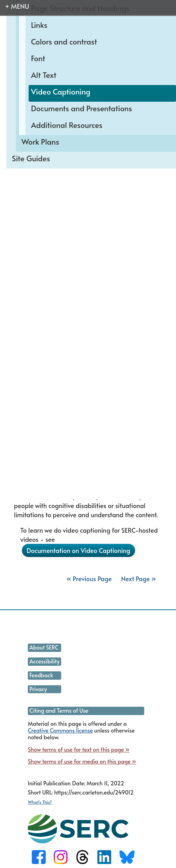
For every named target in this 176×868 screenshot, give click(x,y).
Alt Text (44, 75)
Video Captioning (61, 91)
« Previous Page (89, 578)
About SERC (44, 647)
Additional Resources (67, 125)
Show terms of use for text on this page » (79, 749)
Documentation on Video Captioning (78, 550)
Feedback (41, 675)
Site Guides (31, 158)
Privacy (38, 689)
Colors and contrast (64, 41)
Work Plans (40, 141)
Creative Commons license (60, 730)
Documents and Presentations (81, 108)
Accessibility (44, 661)
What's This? (40, 802)
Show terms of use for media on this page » (82, 761)
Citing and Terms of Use (59, 710)
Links (39, 25)
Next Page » (138, 578)
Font (38, 58)
